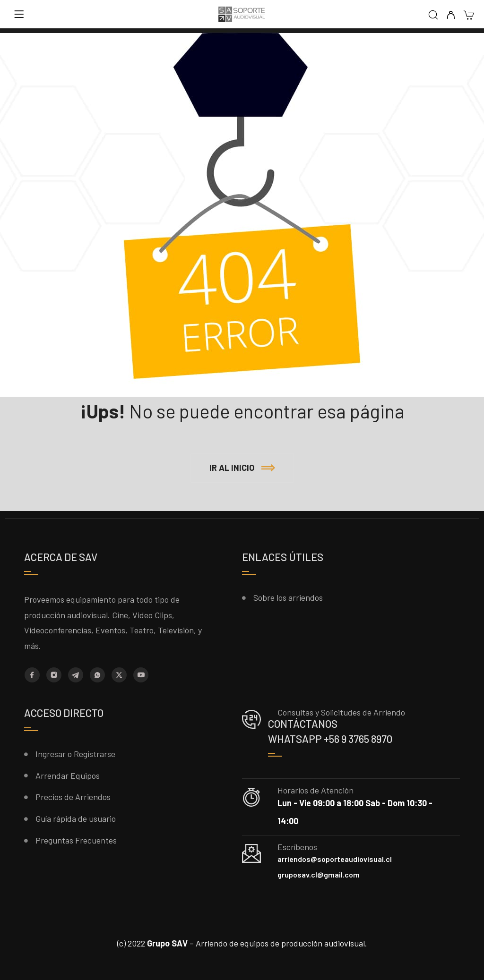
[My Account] (451, 15)
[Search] (433, 15)
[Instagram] (54, 675)
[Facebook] (32, 675)
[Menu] (19, 14)
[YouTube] (141, 675)
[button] (242, 468)
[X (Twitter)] (119, 675)
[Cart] (469, 16)
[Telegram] (76, 675)
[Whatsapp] (97, 675)
